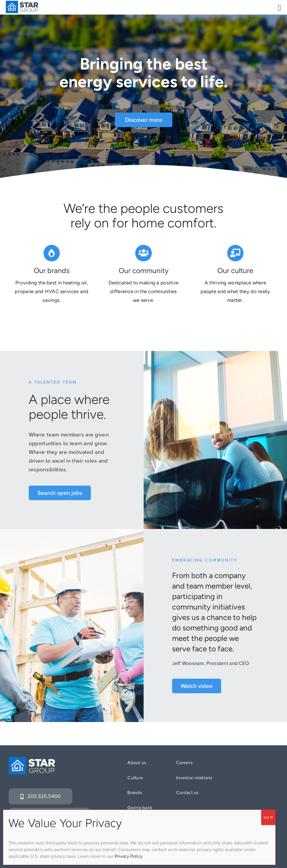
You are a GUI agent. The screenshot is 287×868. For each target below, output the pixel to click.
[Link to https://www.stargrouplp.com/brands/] (52, 254)
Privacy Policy (128, 856)
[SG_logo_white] (32, 760)
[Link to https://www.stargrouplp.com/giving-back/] (143, 254)
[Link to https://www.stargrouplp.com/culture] (235, 254)
